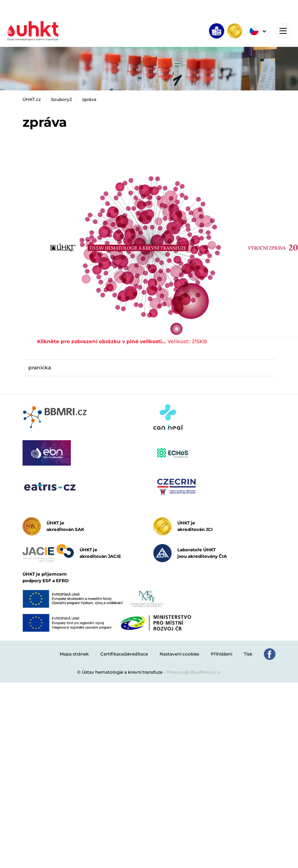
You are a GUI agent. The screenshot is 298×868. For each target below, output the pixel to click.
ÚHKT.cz (32, 99)
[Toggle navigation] (283, 31)
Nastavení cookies (179, 654)
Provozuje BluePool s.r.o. (194, 672)
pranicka (40, 368)
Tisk (248, 654)
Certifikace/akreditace (124, 654)
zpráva (89, 99)
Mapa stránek (74, 654)
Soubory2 (61, 99)
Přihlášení (222, 654)
